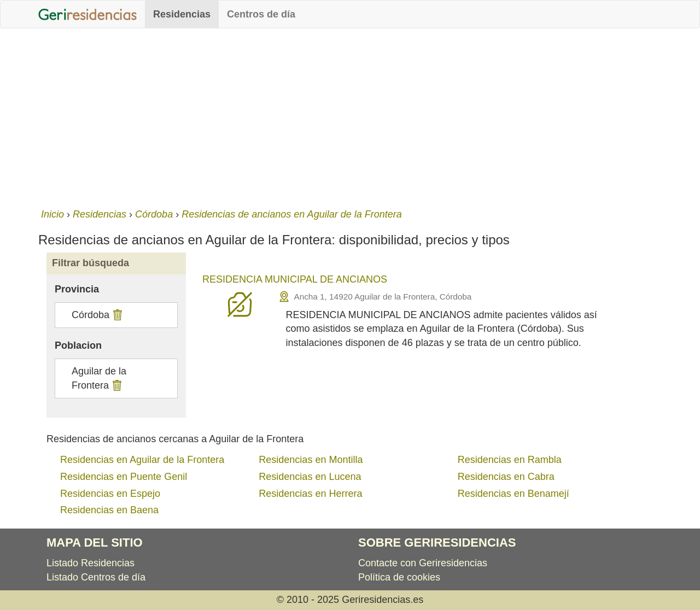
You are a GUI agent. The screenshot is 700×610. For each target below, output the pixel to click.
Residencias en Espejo (110, 494)
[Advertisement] (350, 116)
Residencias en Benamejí (514, 494)
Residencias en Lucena (310, 477)
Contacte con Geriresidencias (423, 563)
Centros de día (261, 14)
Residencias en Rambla (510, 460)
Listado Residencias (91, 563)
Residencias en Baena (109, 510)
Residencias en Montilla (311, 460)
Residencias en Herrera (310, 494)
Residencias (182, 14)
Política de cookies (399, 577)
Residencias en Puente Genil (124, 477)
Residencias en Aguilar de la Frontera (142, 460)
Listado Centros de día (96, 577)
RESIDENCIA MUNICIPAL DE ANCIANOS (295, 279)
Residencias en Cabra (506, 477)
